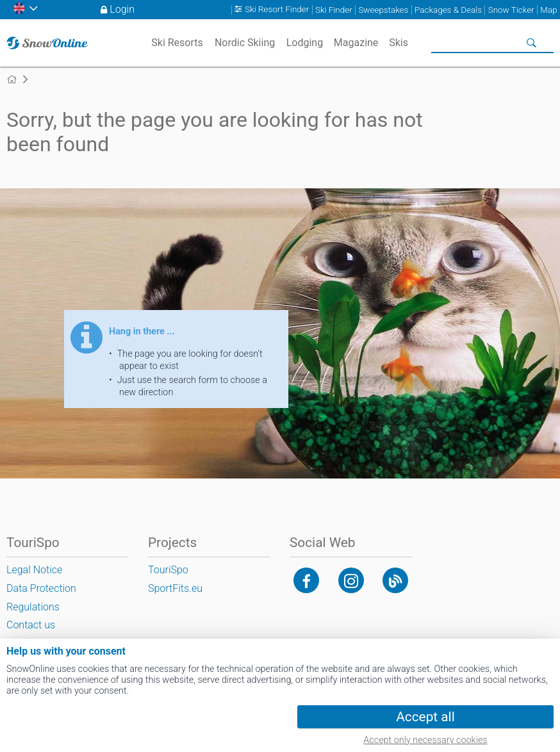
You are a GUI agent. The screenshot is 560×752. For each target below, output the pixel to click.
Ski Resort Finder (277, 10)
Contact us (31, 625)
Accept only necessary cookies (425, 740)
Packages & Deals (448, 10)
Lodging (305, 43)
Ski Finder (334, 10)
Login (122, 9)
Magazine (356, 43)
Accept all (425, 717)
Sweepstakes (383, 10)
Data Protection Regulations (41, 598)
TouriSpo (168, 570)
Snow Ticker (511, 10)
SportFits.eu (175, 588)
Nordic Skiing (245, 43)
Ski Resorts (177, 43)
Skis (399, 43)
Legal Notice (34, 570)
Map (548, 10)
